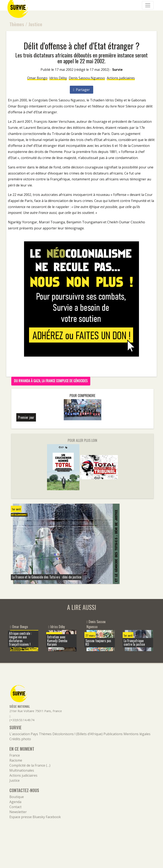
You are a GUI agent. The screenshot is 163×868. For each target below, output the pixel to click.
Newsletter (18, 812)
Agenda (15, 802)
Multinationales (22, 770)
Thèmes (17, 24)
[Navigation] (148, 5)
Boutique (17, 797)
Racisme (16, 760)
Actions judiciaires (121, 78)
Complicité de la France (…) (30, 765)
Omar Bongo (37, 78)
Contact (15, 807)
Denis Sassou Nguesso (87, 78)
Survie (117, 70)
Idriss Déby (58, 78)
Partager (82, 90)
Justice (35, 24)
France (15, 755)
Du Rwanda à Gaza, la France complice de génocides (51, 381)
